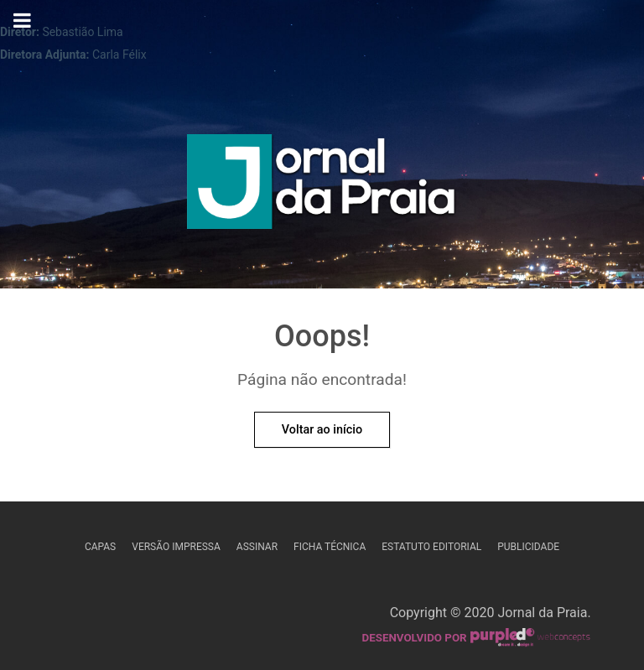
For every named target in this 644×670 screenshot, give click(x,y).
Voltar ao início (322, 430)
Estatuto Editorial (431, 547)
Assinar (257, 547)
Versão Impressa (176, 547)
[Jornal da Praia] (322, 187)
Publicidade (528, 547)
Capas (100, 547)
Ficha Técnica (330, 547)
